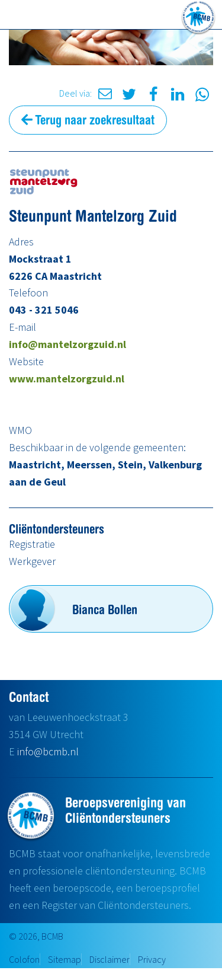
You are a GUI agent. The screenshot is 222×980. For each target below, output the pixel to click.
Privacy (152, 959)
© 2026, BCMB (36, 936)
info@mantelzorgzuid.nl (67, 344)
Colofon (24, 959)
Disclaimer (110, 959)
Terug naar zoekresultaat (88, 120)
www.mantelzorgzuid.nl (67, 379)
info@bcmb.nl (48, 751)
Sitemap (65, 959)
